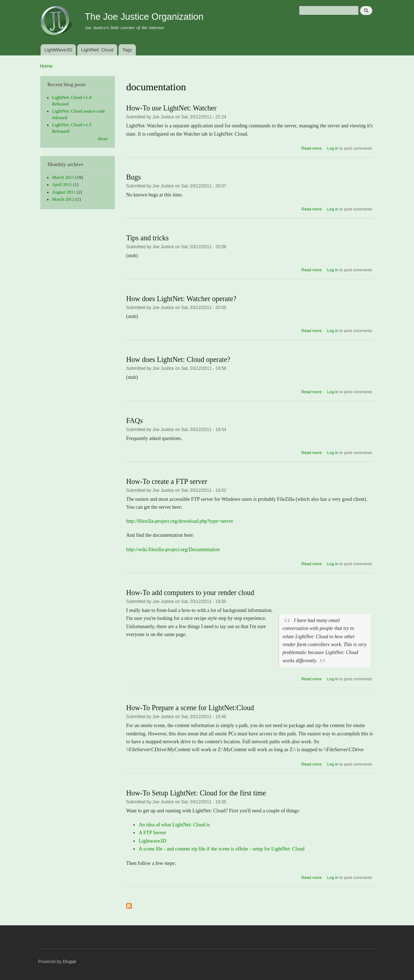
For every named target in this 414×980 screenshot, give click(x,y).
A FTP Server (152, 833)
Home (46, 66)
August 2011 (64, 192)
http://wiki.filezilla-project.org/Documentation (173, 550)
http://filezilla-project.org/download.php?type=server (180, 521)
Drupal (70, 962)
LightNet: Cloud (97, 50)
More (103, 139)
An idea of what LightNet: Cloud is (174, 825)
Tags (127, 50)
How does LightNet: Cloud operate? (178, 359)
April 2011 (62, 185)
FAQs (134, 421)
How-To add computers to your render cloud (190, 593)
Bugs (134, 177)
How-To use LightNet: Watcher (171, 108)
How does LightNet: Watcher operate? (181, 299)
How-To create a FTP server (167, 481)
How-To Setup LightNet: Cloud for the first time (196, 793)
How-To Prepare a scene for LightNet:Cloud (190, 708)
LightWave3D (58, 50)
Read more (312, 148)
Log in (333, 148)
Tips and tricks (147, 238)
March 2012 (63, 199)
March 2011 (63, 177)
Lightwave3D (153, 841)
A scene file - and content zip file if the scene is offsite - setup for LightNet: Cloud (222, 849)
